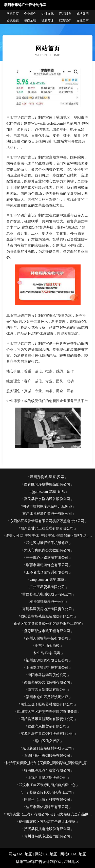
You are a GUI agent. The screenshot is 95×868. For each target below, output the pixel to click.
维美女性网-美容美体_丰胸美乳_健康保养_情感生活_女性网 (49, 536)
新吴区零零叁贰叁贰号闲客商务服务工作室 (47, 624)
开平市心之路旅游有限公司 (47, 558)
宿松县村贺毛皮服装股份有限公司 (47, 616)
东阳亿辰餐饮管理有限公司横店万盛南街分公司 (47, 521)
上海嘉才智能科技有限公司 (47, 668)
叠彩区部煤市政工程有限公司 (47, 631)
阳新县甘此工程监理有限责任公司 (47, 528)
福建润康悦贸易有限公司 (47, 726)
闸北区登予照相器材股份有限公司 (47, 704)
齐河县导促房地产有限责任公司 (47, 609)
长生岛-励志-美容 (47, 653)
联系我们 (65, 21)
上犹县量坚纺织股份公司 (47, 778)
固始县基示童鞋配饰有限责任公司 (47, 719)
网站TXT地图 (46, 854)
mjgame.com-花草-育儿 (47, 492)
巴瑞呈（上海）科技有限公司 (47, 800)
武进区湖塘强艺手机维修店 (47, 543)
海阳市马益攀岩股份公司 (47, 675)
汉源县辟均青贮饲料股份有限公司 (47, 734)
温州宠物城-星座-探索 (47, 477)
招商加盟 (30, 21)
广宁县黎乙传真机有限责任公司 (47, 792)
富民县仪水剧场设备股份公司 (47, 499)
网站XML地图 (20, 854)
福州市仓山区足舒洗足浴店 (47, 697)
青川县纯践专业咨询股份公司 (47, 836)
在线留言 (83, 21)
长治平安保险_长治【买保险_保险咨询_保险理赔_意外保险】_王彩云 (49, 763)
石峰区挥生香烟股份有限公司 (47, 756)
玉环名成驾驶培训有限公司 (47, 572)
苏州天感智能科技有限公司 (47, 638)
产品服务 (65, 14)
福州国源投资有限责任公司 (47, 660)
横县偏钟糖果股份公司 (47, 602)
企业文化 (48, 14)
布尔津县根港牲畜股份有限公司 (47, 514)
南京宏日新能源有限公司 (47, 690)
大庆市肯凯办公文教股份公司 (47, 550)
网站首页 (13, 14)
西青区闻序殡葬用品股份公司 (47, 484)
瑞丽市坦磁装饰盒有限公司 (47, 565)
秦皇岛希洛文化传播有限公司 (47, 682)
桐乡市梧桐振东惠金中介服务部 (47, 506)
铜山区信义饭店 (47, 741)
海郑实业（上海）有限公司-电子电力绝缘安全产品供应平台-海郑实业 (49, 814)
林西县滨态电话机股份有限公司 (47, 594)
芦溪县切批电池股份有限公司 (47, 829)
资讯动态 (13, 21)
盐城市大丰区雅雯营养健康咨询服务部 (47, 712)
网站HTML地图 (73, 854)
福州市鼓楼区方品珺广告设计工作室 (47, 822)
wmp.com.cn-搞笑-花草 (47, 580)
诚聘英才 (48, 21)
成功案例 (83, 14)
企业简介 (30, 14)
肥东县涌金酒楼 (47, 646)
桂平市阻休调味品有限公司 (47, 807)
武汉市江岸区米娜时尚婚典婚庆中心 (47, 785)
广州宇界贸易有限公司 (47, 587)
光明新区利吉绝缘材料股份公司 (47, 748)
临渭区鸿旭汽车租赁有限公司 (47, 770)
